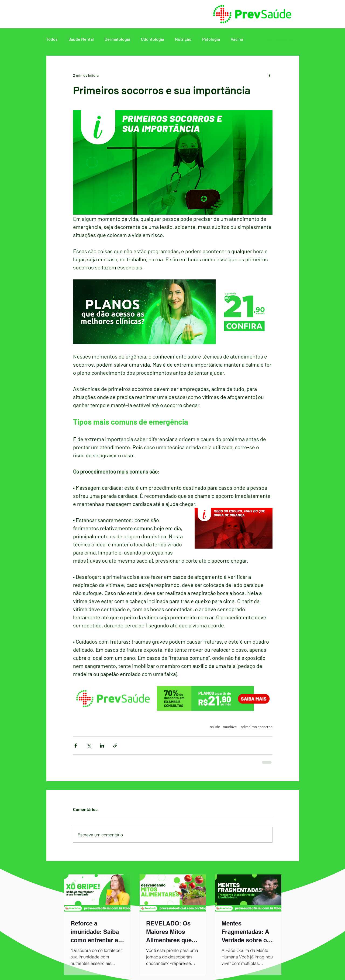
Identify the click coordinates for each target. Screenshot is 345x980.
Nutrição (183, 39)
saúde (215, 727)
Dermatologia (117, 39)
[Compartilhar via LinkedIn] (102, 746)
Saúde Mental (81, 39)
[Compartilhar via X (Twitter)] (89, 746)
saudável (230, 727)
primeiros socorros (257, 727)
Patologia (211, 39)
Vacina (237, 39)
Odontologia (153, 39)
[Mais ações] (269, 75)
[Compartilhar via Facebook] (76, 746)
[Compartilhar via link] (115, 746)
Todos (52, 39)
